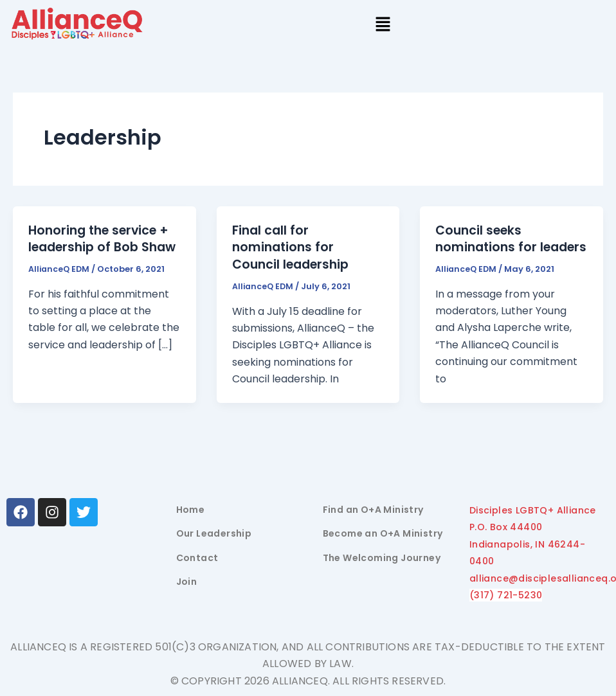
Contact (197, 559)
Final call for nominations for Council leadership (294, 247)
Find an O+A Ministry (373, 511)
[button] (383, 26)
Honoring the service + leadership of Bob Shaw (103, 247)
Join (187, 584)
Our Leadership (214, 535)
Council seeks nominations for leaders (488, 247)
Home (191, 511)
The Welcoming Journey (382, 559)
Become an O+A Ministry (383, 535)
